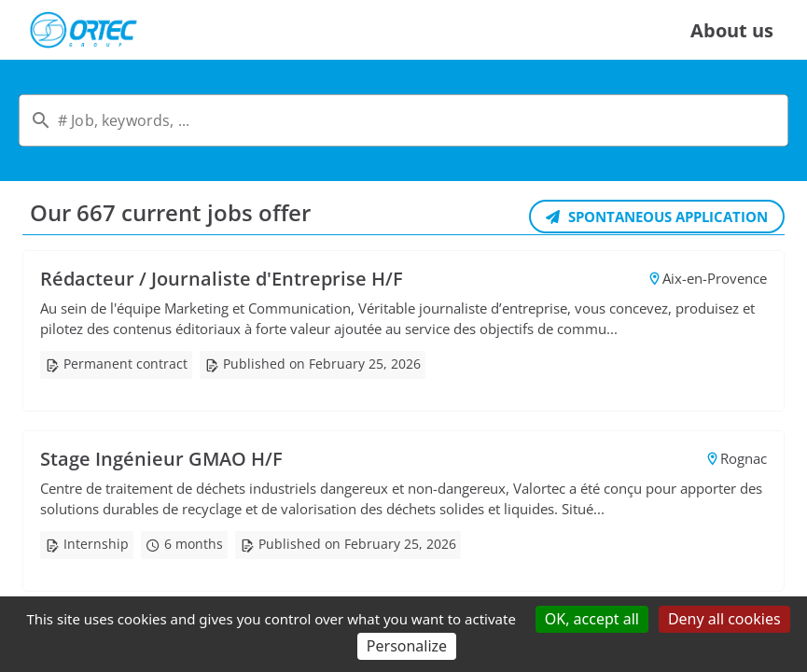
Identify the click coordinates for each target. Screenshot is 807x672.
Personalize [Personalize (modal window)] (407, 646)
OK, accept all (592, 619)
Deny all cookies (724, 619)
